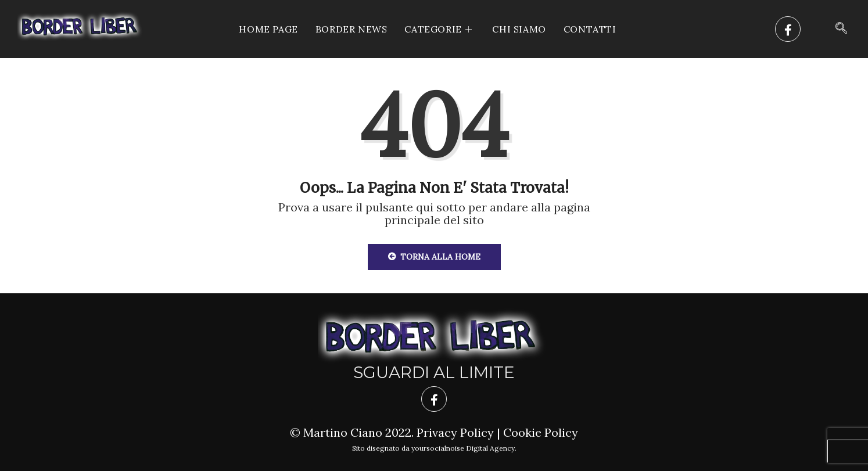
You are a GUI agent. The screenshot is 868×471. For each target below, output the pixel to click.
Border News (351, 29)
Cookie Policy (541, 432)
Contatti (590, 29)
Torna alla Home (434, 257)
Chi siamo (519, 29)
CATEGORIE (440, 29)
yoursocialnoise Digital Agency (463, 448)
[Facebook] (788, 29)
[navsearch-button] (841, 29)
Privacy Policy (455, 432)
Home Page (268, 29)
